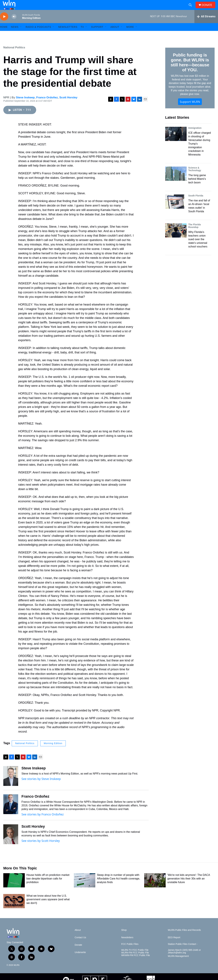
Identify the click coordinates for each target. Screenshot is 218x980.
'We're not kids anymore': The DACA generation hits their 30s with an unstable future (189, 886)
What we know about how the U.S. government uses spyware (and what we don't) (48, 907)
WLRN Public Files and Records (184, 937)
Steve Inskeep (25, 105)
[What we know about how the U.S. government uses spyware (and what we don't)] (14, 909)
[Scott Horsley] (11, 842)
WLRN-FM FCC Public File (135, 960)
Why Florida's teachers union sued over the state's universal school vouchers (198, 247)
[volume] (14, 24)
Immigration (195, 135)
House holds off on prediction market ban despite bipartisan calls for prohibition (48, 886)
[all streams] (206, 24)
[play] (4, 24)
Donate (78, 952)
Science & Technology (195, 176)
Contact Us (80, 945)
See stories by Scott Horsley (41, 848)
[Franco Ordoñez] (11, 812)
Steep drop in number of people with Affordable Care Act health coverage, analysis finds (118, 886)
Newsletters (68, 34)
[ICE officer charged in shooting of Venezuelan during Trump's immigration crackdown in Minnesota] (176, 141)
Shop (124, 937)
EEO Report (174, 945)
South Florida (196, 203)
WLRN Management (178, 964)
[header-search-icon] (192, 9)
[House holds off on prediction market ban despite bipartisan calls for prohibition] (14, 888)
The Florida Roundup (194, 233)
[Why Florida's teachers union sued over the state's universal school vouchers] (176, 238)
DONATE (209, 9)
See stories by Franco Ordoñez (43, 822)
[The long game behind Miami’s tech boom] (176, 181)
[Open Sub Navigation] (21, 34)
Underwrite (80, 960)
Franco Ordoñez (47, 105)
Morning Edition (53, 751)
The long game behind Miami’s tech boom (197, 186)
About (115, 34)
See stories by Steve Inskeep (41, 786)
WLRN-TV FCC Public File (135, 957)
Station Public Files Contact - (183, 952)
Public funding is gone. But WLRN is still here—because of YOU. (190, 70)
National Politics (14, 55)
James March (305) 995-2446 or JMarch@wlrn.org (184, 959)
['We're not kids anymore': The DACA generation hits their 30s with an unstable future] (155, 888)
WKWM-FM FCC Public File (136, 963)
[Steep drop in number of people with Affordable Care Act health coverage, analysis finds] (85, 888)
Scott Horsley (68, 105)
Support (97, 34)
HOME (4, 34)
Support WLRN (190, 109)
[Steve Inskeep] (11, 783)
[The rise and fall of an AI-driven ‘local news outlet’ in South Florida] (176, 209)
